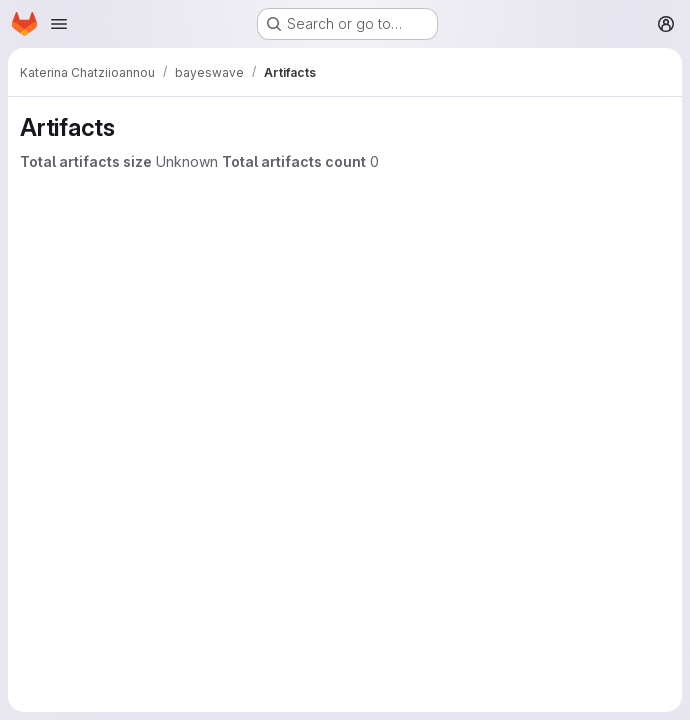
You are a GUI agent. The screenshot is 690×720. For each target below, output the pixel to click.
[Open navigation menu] (59, 24)
